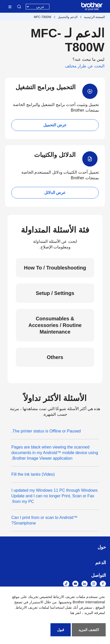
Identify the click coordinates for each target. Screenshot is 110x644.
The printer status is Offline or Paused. (46, 431)
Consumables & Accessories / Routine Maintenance (55, 325)
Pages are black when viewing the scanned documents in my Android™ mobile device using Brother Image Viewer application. (55, 453)
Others (55, 357)
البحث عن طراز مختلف (85, 66)
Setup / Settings (55, 293)
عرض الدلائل (55, 193)
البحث (19, 7)
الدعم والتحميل (67, 17)
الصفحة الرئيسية (94, 17)
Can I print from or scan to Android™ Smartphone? (45, 520)
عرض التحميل (55, 125)
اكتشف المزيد (89, 630)
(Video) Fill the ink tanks (33, 474)
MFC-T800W (43, 17)
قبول (61, 630)
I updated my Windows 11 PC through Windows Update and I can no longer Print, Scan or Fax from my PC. (55, 496)
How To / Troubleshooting (55, 268)
